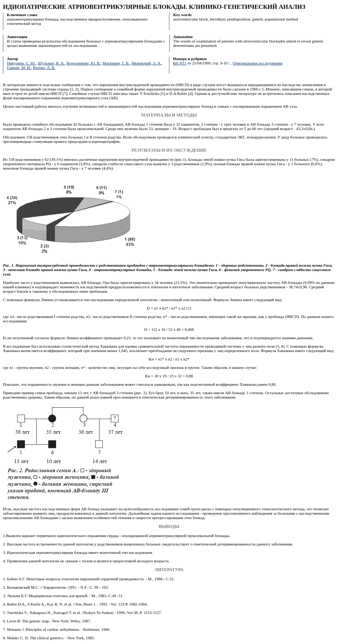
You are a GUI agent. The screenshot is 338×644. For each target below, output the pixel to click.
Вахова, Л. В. (44, 67)
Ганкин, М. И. (19, 67)
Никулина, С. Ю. (21, 63)
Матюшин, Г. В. (116, 63)
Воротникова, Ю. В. (84, 63)
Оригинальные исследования (258, 63)
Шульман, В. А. (51, 63)
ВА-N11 (180, 63)
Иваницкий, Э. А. (147, 63)
